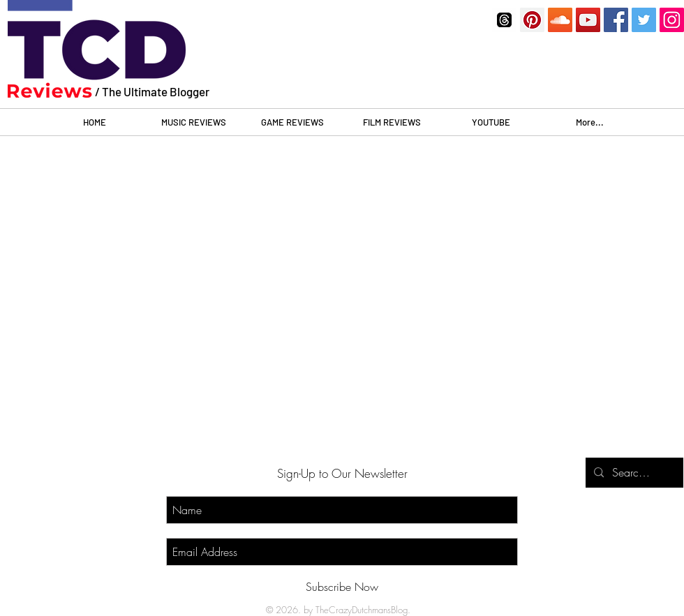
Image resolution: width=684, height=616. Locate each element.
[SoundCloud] (560, 20)
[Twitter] (644, 20)
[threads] (504, 20)
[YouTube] (588, 20)
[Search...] (633, 473)
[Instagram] (672, 20)
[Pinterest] (532, 20)
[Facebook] (616, 20)
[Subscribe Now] (342, 587)
